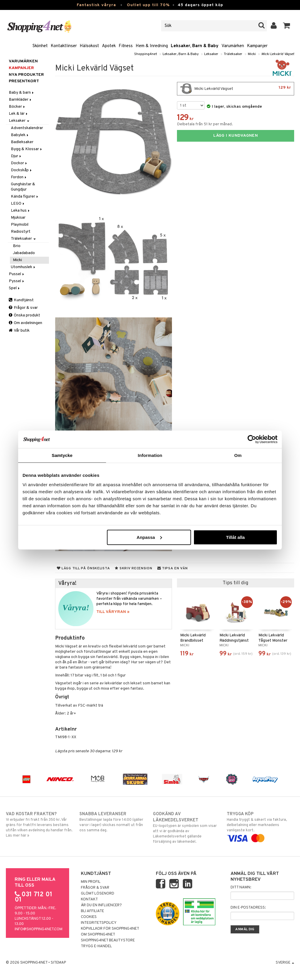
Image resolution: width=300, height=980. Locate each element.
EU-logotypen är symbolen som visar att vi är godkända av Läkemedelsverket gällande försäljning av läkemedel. (187, 828)
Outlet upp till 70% (148, 5)
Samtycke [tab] (62, 455)
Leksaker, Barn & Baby (195, 46)
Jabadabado (24, 253)
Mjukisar (18, 218)
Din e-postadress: (248, 908)
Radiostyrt (21, 232)
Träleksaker (233, 54)
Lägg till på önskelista (83, 568)
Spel (15, 288)
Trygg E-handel (96, 946)
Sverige (285, 963)
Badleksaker (22, 142)
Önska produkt (24, 315)
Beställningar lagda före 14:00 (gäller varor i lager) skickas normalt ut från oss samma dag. (113, 822)
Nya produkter (26, 75)
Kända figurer (25, 197)
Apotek (109, 46)
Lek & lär (19, 114)
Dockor (19, 163)
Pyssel (17, 281)
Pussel (17, 274)
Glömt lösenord (98, 894)
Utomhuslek (23, 267)
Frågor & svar (23, 308)
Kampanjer (257, 46)
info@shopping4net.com (39, 929)
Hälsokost (89, 46)
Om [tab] (238, 455)
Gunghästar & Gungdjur (23, 187)
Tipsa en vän (173, 568)
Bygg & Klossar (27, 149)
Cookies (89, 917)
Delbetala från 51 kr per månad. (205, 124)
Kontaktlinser (64, 46)
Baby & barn (22, 93)
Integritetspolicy (99, 923)
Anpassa (149, 537)
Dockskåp (22, 170)
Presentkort (24, 81)
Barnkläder (21, 100)
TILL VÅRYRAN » (113, 612)
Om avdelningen (25, 323)
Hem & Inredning (152, 46)
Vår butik (19, 331)
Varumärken (233, 46)
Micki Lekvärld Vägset (278, 54)
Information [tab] (150, 455)
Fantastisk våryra (96, 5)
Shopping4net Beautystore (108, 940)
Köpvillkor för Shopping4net (110, 929)
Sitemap (58, 963)
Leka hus (21, 211)
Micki (252, 54)
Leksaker (211, 54)
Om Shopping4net (98, 935)
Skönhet (40, 46)
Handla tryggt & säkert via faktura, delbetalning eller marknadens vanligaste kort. (260, 826)
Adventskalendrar (27, 128)
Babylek (20, 135)
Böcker (17, 107)
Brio (17, 246)
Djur (16, 156)
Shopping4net (146, 54)
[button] (287, 26)
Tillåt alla (235, 537)
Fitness (126, 46)
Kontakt (89, 900)
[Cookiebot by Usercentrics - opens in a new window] (252, 439)
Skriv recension (133, 568)
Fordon (19, 177)
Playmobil (20, 225)
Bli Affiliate (92, 911)
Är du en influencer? (101, 905)
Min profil (91, 882)
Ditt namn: (241, 888)
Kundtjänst (21, 300)
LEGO (18, 204)
